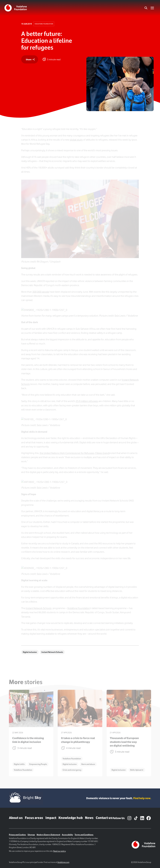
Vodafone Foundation (44, 24)
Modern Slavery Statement (48, 835)
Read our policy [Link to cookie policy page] (59, 851)
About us (16, 818)
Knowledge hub (71, 818)
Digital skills (19, 764)
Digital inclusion (30, 652)
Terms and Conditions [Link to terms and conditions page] (84, 835)
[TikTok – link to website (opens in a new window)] (136, 818)
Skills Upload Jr (137, 770)
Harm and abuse (88, 764)
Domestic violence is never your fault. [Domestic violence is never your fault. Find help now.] (119, 798)
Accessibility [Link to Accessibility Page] (67, 835)
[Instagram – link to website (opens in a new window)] (129, 818)
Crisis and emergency (72, 770)
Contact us (104, 818)
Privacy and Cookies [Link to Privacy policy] (17, 835)
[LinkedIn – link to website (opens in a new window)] (142, 818)
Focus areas (34, 818)
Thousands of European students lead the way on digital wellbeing (124, 742)
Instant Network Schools (52, 652)
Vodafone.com (63, 862)
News (89, 818)
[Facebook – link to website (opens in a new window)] (149, 818)
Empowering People (38, 764)
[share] (30, 59)
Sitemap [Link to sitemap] (31, 835)
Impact (51, 818)
